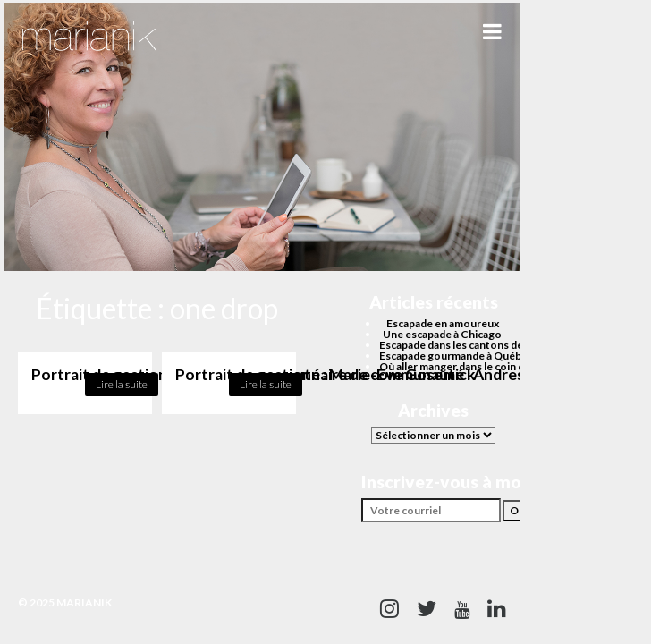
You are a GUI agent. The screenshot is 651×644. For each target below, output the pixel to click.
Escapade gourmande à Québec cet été (474, 356)
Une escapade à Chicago (442, 334)
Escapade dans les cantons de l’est (462, 345)
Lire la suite (122, 384)
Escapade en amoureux (443, 323)
